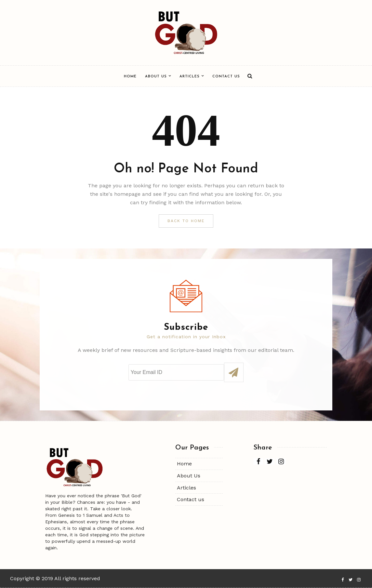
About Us (156, 77)
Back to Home (186, 221)
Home (130, 77)
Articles (190, 77)
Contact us (226, 77)
